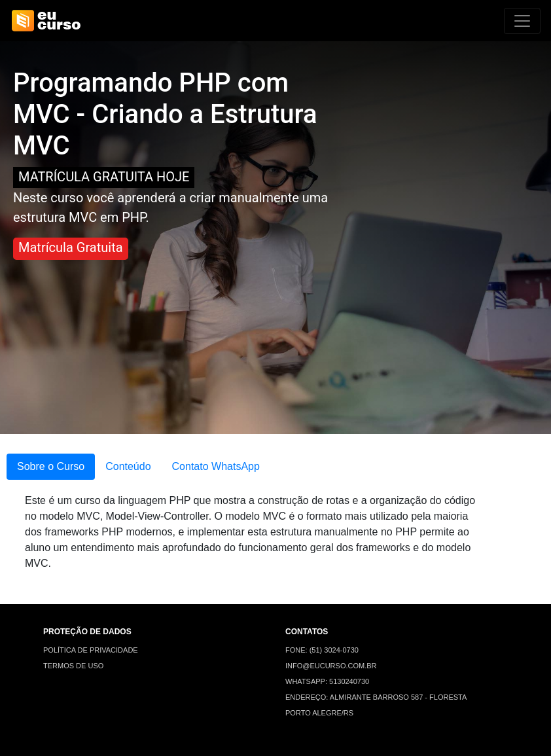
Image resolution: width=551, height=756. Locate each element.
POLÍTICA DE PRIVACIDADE (91, 650)
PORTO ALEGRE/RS (319, 713)
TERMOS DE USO (73, 666)
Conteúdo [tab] (128, 466)
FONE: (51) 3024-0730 (322, 650)
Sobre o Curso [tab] (51, 466)
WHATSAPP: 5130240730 (327, 681)
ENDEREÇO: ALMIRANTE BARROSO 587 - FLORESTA (376, 697)
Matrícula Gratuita (71, 247)
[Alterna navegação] (522, 21)
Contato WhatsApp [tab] (216, 466)
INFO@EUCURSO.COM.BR (331, 666)
